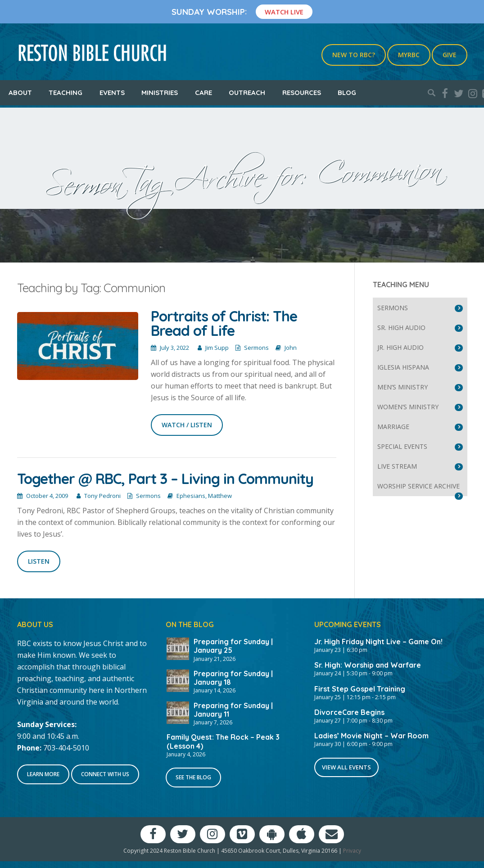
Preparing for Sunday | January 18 (233, 678)
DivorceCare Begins (349, 712)
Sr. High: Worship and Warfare (368, 665)
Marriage (393, 427)
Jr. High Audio (400, 347)
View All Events (346, 767)
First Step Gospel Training (360, 689)
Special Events (402, 446)
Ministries (160, 93)
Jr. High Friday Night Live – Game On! (378, 642)
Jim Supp (217, 348)
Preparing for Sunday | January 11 (233, 710)
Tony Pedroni (102, 496)
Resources (302, 93)
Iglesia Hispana (403, 367)
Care (204, 93)
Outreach (247, 93)
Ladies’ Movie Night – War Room (371, 736)
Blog (347, 93)
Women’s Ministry (408, 407)
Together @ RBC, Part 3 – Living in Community (165, 479)
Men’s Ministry (403, 387)
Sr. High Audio (401, 328)
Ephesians (191, 496)
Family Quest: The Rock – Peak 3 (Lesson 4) (223, 741)
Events (112, 93)
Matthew (220, 496)
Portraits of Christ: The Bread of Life (224, 323)
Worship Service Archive (418, 486)
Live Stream (397, 466)
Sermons (256, 348)
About (20, 93)
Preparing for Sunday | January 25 (233, 646)
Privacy (352, 851)
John (291, 348)
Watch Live (284, 12)
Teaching (66, 93)
